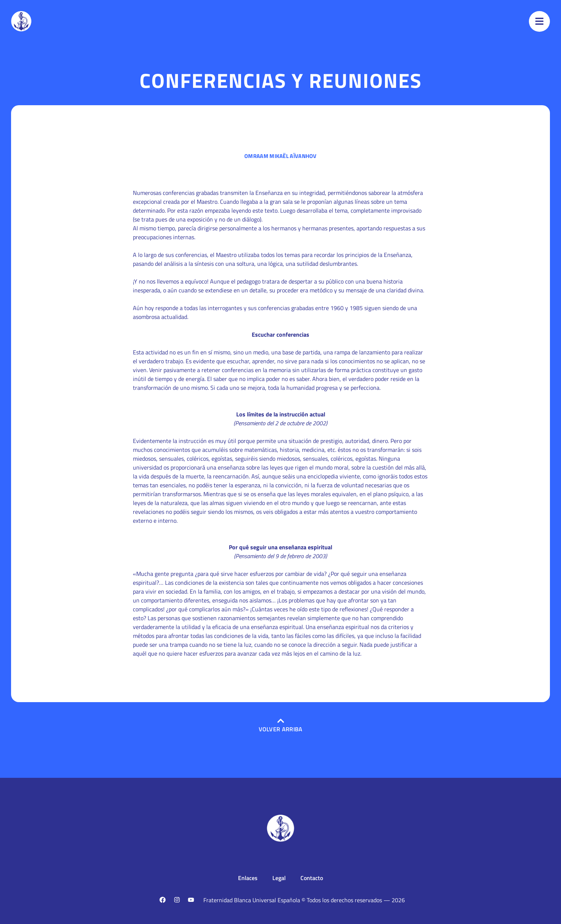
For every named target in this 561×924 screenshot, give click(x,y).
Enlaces (248, 878)
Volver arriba (281, 729)
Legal (279, 878)
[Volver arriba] (281, 721)
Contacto (312, 878)
